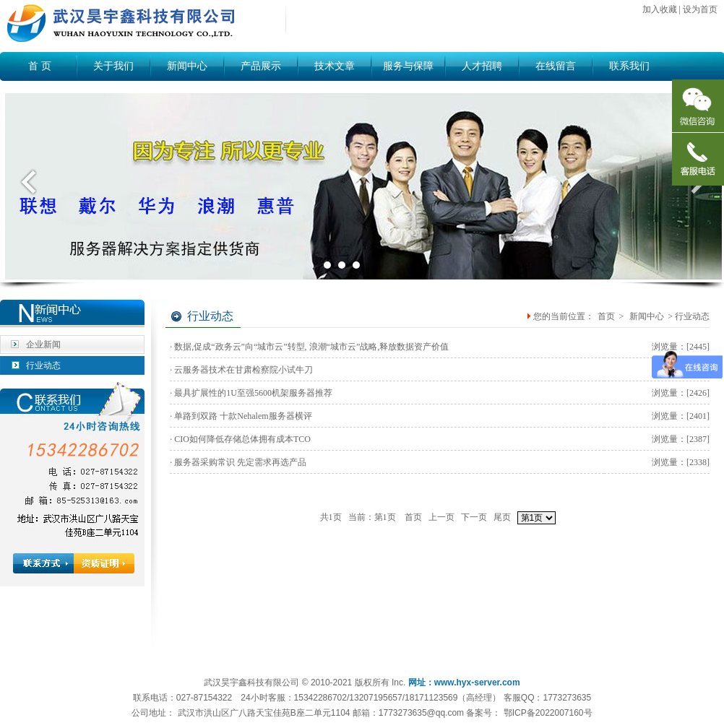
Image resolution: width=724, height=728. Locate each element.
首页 (606, 316)
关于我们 (113, 66)
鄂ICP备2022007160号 (548, 713)
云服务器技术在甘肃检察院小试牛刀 (244, 370)
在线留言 (556, 66)
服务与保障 (408, 66)
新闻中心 (187, 66)
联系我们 (629, 66)
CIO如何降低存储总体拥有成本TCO (242, 439)
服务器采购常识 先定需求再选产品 (240, 462)
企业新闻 (43, 344)
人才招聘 (482, 66)
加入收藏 (660, 9)
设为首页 (700, 9)
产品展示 (261, 66)
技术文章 (335, 66)
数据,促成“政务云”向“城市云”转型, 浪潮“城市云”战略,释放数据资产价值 (311, 347)
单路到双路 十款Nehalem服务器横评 (243, 416)
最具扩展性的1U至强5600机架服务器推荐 (253, 393)
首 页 (40, 66)
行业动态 (43, 365)
